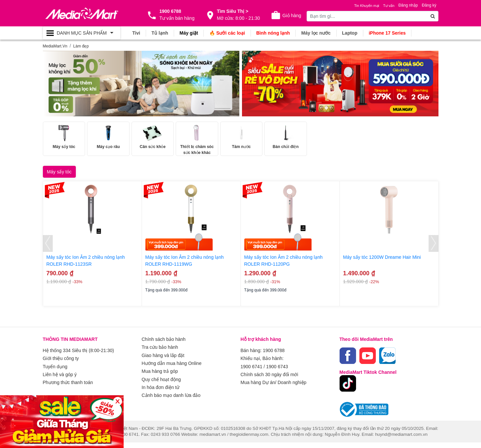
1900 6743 (277, 372)
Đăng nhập (408, 5)
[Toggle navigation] (82, 33)
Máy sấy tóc (59, 177)
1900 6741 (252, 372)
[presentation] (48, 249)
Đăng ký (429, 5)
